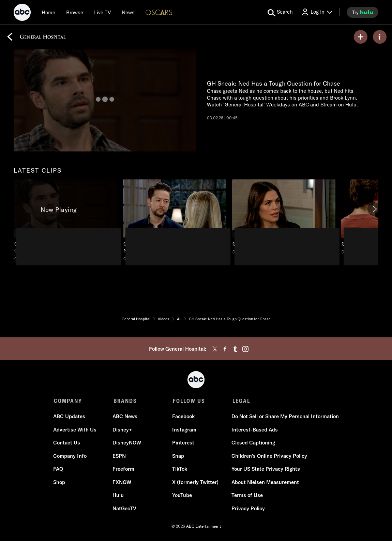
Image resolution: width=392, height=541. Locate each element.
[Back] (10, 37)
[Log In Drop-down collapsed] (317, 12)
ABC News (125, 417)
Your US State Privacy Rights (265, 470)
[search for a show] (280, 12)
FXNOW (122, 483)
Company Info (71, 457)
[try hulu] (363, 12)
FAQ (59, 470)
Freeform (124, 470)
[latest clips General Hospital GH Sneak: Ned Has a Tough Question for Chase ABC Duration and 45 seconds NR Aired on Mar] (65, 220)
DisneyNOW (127, 443)
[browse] (75, 12)
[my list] (361, 37)
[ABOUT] (380, 37)
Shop (60, 483)
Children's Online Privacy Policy (269, 457)
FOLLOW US (188, 401)
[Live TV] (102, 12)
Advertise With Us (76, 430)
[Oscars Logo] (159, 12)
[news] (128, 12)
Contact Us (67, 443)
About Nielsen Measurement (265, 483)
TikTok (179, 470)
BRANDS (125, 401)
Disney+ (123, 430)
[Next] (374, 209)
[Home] (48, 12)
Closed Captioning (253, 443)
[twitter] (215, 349)
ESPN (119, 457)
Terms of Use (246, 496)
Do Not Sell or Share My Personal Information (284, 417)
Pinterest (183, 443)
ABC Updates (70, 417)
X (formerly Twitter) (195, 483)
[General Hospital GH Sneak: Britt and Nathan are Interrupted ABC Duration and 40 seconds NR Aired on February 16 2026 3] (284, 217)
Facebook (183, 417)
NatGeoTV (125, 509)
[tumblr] (235, 349)
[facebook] (225, 349)
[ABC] (22, 13)
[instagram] (245, 349)
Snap (178, 457)
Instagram (184, 430)
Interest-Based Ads (254, 430)
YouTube (182, 496)
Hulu (118, 496)
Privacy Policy (247, 509)
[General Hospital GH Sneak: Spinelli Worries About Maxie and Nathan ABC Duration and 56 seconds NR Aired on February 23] (175, 220)
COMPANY (68, 401)
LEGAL (240, 401)
